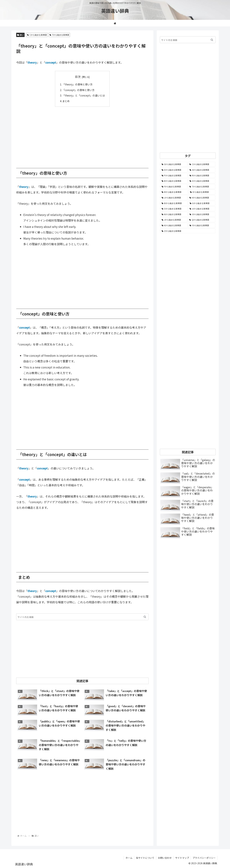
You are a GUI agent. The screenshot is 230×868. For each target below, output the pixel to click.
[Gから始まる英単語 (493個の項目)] (202, 203)
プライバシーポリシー (204, 858)
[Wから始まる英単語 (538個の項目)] (174, 203)
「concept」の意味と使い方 (78, 90)
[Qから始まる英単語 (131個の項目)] (202, 220)
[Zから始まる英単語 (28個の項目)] (188, 231)
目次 (78, 77)
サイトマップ (182, 858)
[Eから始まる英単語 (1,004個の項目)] (202, 181)
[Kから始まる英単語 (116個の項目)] (174, 225)
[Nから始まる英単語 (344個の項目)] (174, 214)
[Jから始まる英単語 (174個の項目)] (174, 220)
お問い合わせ (165, 858)
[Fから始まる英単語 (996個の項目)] (174, 187)
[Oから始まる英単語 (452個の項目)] (174, 209)
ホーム (129, 858)
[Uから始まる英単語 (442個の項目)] (202, 209)
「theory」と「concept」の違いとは (84, 95)
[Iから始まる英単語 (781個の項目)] (202, 192)
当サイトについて (145, 858)
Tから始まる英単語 (59, 35)
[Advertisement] (82, 135)
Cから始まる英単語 (37, 35)
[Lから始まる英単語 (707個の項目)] (174, 198)
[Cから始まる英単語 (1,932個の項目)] (202, 164)
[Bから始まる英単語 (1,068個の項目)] (174, 181)
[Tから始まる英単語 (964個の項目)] (202, 187)
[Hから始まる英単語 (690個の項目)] (202, 198)
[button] (145, 617)
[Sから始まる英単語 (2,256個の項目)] (174, 164)
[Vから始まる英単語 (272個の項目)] (202, 214)
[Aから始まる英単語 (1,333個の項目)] (202, 170)
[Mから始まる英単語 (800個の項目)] (174, 192)
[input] (82, 617)
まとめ (66, 101)
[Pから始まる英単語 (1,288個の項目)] (174, 175)
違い (20, 35)
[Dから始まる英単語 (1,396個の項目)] (174, 170)
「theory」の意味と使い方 (77, 84)
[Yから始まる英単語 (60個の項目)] (202, 225)
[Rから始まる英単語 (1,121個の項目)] (202, 175)
